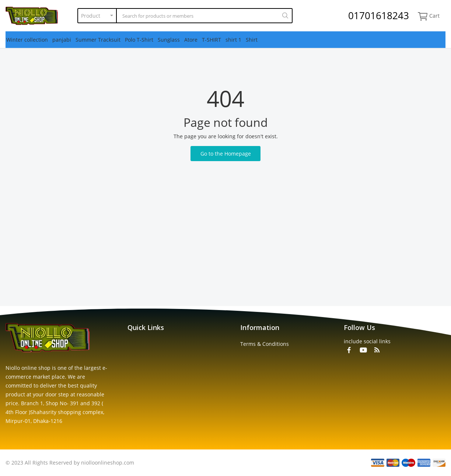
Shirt (252, 40)
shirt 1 (233, 40)
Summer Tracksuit (98, 40)
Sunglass (169, 40)
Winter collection (27, 40)
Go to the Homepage (226, 154)
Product (91, 16)
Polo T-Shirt (139, 40)
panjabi (62, 40)
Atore (191, 40)
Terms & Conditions (265, 344)
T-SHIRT (211, 40)
